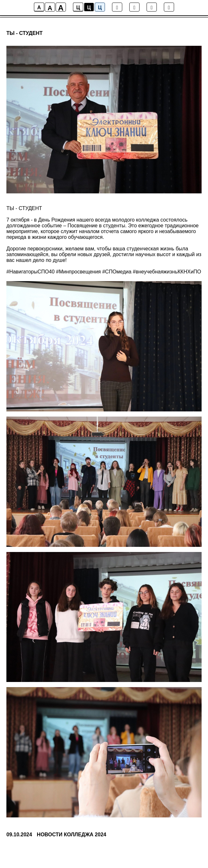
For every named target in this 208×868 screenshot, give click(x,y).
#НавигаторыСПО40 (31, 272)
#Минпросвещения (78, 272)
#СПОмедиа (117, 272)
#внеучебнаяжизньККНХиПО (167, 272)
